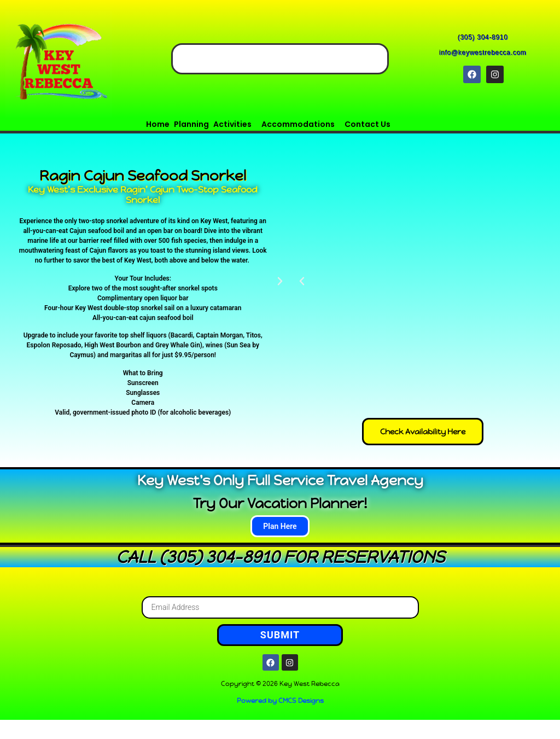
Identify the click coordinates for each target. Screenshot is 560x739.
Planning (191, 124)
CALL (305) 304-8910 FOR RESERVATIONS (280, 557)
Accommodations (298, 124)
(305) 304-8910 (483, 38)
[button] (235, 124)
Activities (232, 124)
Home (158, 124)
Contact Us (367, 124)
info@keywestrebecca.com (483, 53)
